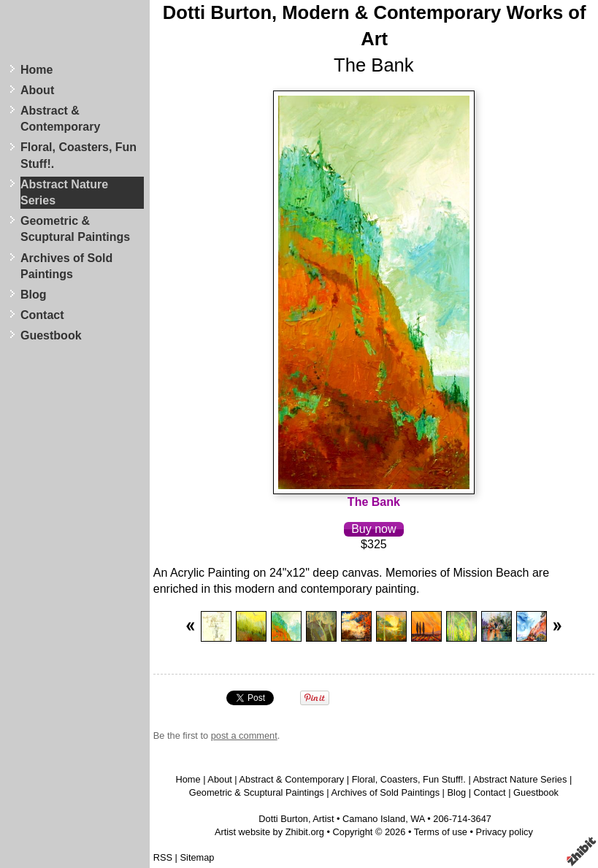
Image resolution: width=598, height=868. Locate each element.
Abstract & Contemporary (60, 119)
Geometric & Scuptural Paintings (75, 229)
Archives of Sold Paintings (66, 266)
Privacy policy (505, 832)
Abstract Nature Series (64, 192)
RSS (163, 857)
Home (37, 70)
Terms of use (441, 832)
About (37, 90)
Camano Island (374, 819)
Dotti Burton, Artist (296, 819)
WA (417, 819)
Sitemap (198, 857)
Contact (42, 315)
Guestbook (51, 335)
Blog (34, 295)
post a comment (244, 736)
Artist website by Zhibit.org (269, 832)
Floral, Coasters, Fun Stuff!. (78, 155)
